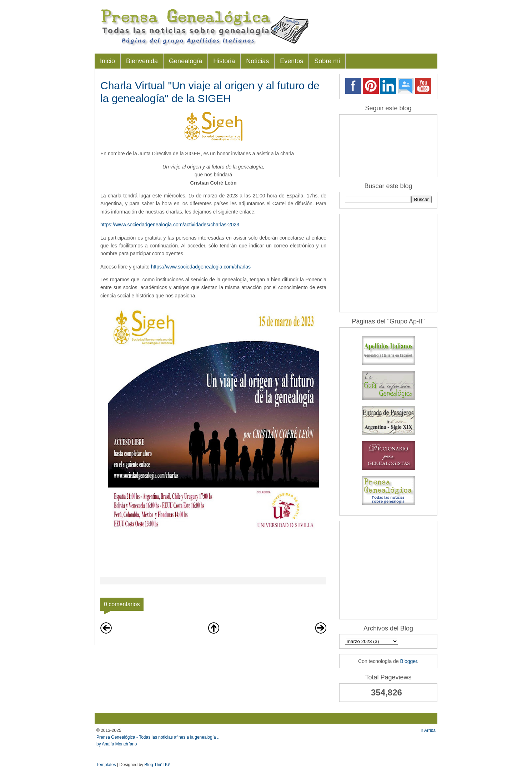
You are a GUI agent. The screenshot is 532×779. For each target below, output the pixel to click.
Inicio (107, 61)
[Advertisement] (390, 262)
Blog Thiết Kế (157, 765)
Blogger (409, 661)
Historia (224, 61)
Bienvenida (142, 61)
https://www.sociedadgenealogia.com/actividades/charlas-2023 (170, 225)
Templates (106, 765)
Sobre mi (327, 61)
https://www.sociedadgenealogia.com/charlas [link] (201, 267)
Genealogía (185, 61)
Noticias (257, 61)
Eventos (292, 61)
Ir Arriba (428, 730)
